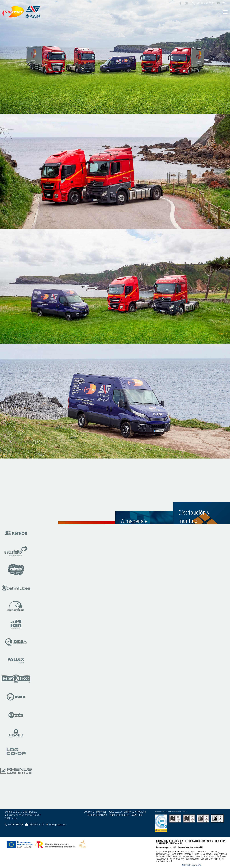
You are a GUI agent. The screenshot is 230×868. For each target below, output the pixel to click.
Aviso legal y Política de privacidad (127, 812)
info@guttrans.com (58, 825)
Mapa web (101, 812)
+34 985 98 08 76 (203, 3)
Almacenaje (134, 516)
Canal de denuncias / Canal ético (126, 815)
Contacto (89, 812)
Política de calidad (97, 815)
